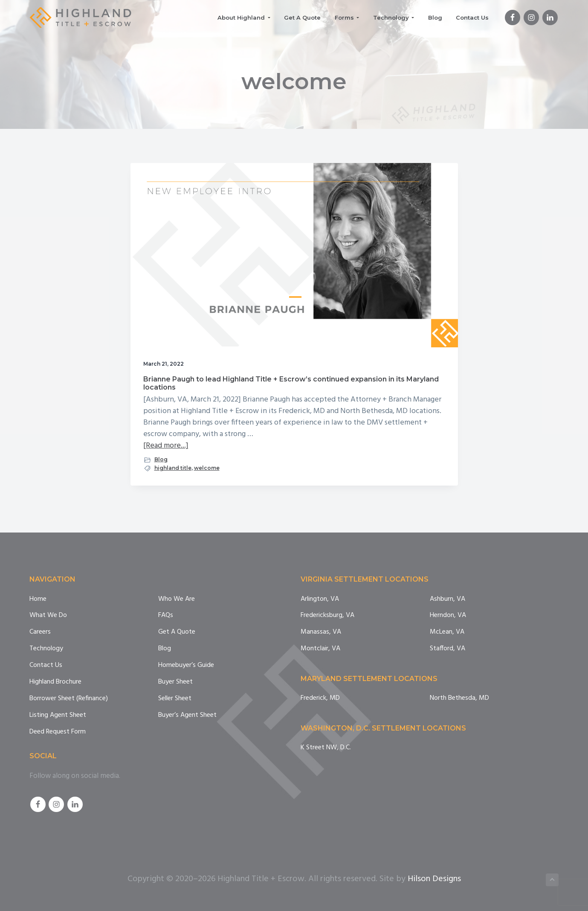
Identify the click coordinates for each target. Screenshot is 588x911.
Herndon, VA (448, 616)
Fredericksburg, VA (327, 616)
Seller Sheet (175, 699)
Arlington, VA (320, 599)
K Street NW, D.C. (326, 748)
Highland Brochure (55, 682)
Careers (40, 632)
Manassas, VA (321, 632)
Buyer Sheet (175, 682)
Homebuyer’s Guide (186, 665)
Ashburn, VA (448, 599)
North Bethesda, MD (459, 698)
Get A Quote (177, 632)
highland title (173, 468)
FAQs (166, 616)
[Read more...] (166, 446)
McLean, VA (447, 632)
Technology (46, 649)
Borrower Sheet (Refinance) (69, 699)
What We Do (48, 616)
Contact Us (46, 665)
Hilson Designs (434, 879)
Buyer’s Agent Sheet (187, 715)
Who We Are (177, 599)
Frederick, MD (320, 698)
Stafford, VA (448, 649)
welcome (207, 468)
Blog (161, 459)
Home (38, 599)
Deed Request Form (58, 732)
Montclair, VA (320, 649)
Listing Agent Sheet (58, 715)
